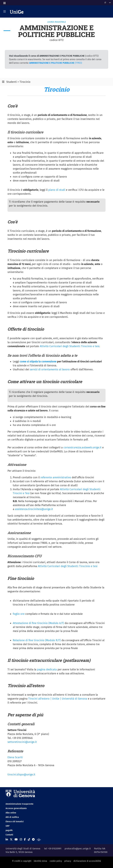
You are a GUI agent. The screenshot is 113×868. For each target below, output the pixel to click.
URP (8, 826)
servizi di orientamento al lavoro (50, 369)
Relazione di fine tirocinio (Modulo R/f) (37, 640)
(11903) (56, 63)
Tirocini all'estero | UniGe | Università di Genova (58, 699)
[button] (4, 2)
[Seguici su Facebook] (25, 840)
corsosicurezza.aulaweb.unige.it (82, 447)
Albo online (11, 813)
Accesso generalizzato (16, 808)
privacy (68, 861)
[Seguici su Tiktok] (29, 840)
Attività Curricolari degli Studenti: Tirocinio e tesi (70, 346)
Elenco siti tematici (15, 822)
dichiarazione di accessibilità (87, 861)
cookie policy (56, 861)
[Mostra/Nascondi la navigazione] (5, 11)
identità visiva (40, 861)
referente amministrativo (56, 477)
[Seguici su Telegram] (33, 840)
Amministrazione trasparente (19, 804)
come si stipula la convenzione (38, 362)
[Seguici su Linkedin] (7, 840)
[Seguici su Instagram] (21, 840)
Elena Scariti (15, 757)
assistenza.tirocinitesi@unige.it (34, 509)
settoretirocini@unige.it (22, 742)
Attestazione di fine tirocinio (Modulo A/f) (38, 623)
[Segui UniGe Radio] (39, 840)
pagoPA (9, 830)
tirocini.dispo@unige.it (21, 775)
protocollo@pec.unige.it (78, 849)
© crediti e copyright (22, 861)
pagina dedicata (47, 669)
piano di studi (57, 190)
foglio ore (19, 614)
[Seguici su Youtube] (16, 840)
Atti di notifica (12, 817)
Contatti (9, 835)
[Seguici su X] (11, 840)
